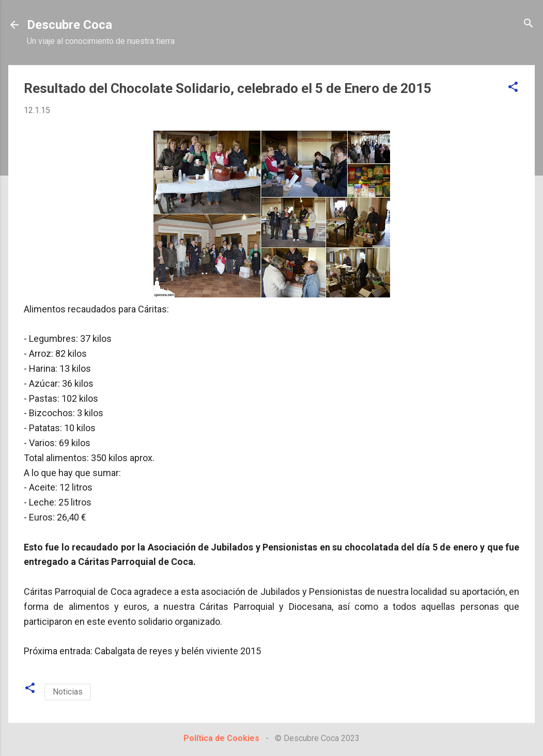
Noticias (68, 692)
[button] (513, 88)
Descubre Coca (69, 25)
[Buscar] (529, 24)
